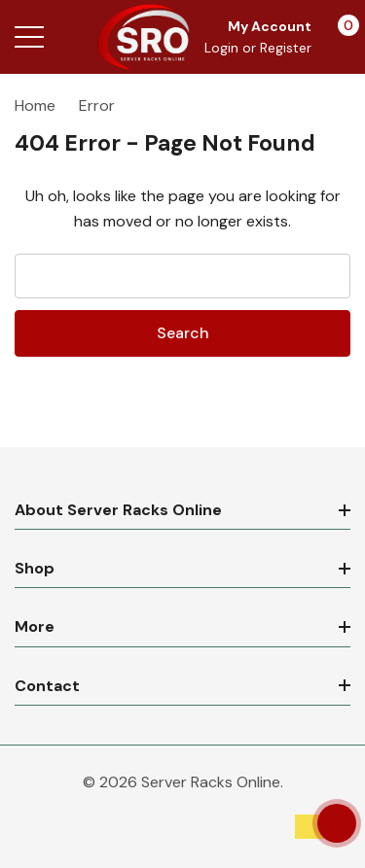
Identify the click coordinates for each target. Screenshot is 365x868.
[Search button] (71, 37)
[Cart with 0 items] (338, 37)
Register (286, 48)
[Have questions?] (337, 823)
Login (223, 48)
